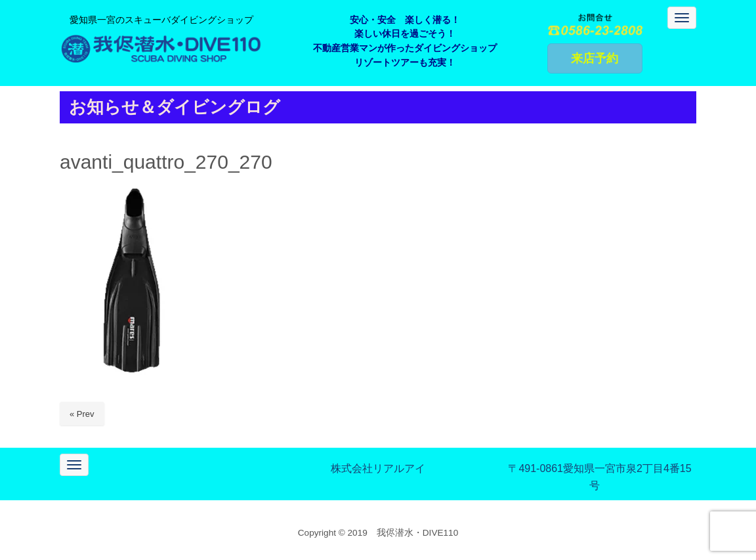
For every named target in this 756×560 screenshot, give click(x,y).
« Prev (82, 414)
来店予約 (595, 58)
